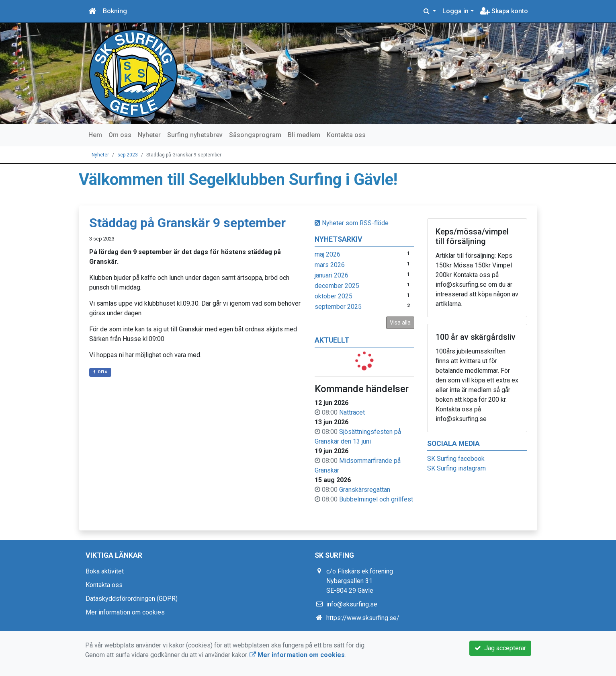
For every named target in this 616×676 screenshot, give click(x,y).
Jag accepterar (500, 648)
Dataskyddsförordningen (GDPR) (132, 599)
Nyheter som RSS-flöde (352, 223)
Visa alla (400, 323)
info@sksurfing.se (352, 604)
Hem (95, 135)
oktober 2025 (334, 296)
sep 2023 (128, 155)
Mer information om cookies (125, 612)
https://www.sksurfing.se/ (363, 618)
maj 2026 (327, 254)
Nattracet (352, 412)
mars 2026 (330, 265)
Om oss (120, 135)
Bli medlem (304, 135)
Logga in (455, 11)
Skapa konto (504, 11)
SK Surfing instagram (456, 468)
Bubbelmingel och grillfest (376, 499)
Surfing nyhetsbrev (195, 135)
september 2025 (338, 307)
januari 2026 (332, 275)
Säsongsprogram (255, 135)
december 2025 (337, 286)
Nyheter (149, 135)
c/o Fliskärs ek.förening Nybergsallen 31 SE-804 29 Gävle (360, 581)
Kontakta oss (346, 135)
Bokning (115, 11)
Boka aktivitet (105, 571)
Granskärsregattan (365, 490)
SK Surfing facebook (456, 459)
